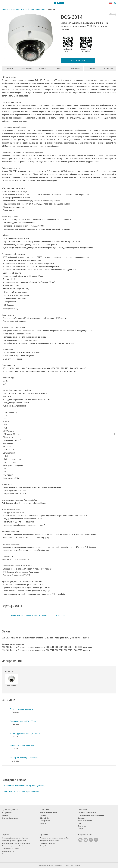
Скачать (15, 712)
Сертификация (45, 821)
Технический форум (85, 821)
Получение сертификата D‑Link (13, 846)
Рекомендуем (78, 61)
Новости (43, 815)
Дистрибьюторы (46, 846)
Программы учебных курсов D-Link (14, 841)
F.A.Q (80, 823)
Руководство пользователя (22, 746)
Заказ (59, 68)
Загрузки (92, 68)
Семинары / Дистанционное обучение (15, 838)
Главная (5, 9)
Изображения (75, 68)
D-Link (78, 865)
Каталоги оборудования (10, 818)
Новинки (5, 815)
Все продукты (7, 813)
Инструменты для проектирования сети (22, 791)
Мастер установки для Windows (24, 758)
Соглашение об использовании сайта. (51, 865)
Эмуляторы (82, 826)
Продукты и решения (19, 9)
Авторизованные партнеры (49, 841)
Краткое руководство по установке (25, 733)
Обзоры (81, 829)
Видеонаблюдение (38, 9)
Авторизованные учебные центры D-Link (16, 843)
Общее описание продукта (21, 709)
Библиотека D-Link (8, 851)
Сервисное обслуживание (87, 813)
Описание (10, 68)
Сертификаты (43, 68)
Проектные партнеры (47, 843)
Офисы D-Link (45, 818)
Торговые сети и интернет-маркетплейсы (54, 838)
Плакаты (5, 854)
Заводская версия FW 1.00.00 (23, 721)
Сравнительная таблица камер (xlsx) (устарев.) (25, 786)
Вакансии (43, 823)
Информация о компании (49, 813)
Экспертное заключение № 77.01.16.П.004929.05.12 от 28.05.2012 (38, 615)
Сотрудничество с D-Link (10, 849)
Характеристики (26, 68)
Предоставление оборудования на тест (92, 815)
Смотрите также (108, 68)
